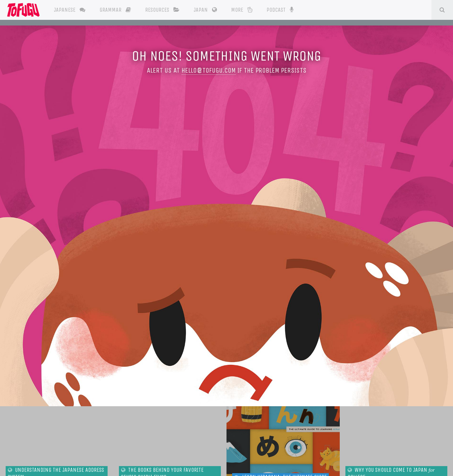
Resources (162, 10)
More (242, 10)
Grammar (115, 10)
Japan (205, 10)
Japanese (70, 10)
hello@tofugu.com (209, 70)
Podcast (280, 9)
